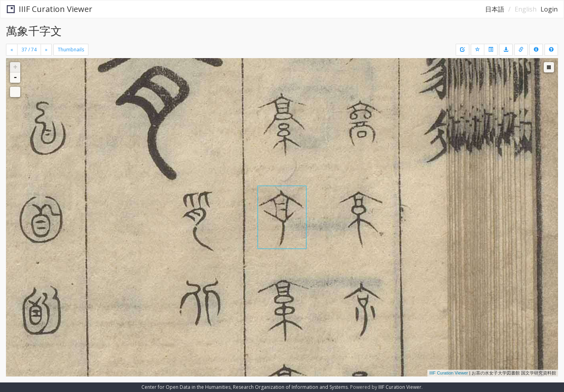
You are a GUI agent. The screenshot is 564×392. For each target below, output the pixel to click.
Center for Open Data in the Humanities (186, 387)
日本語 (495, 9)
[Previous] (12, 50)
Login (549, 9)
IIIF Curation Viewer (50, 9)
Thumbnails (71, 50)
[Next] (46, 50)
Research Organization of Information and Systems (290, 387)
